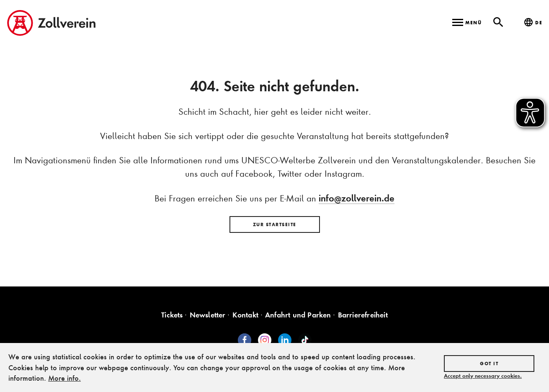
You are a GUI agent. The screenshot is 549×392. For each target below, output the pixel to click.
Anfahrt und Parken (298, 315)
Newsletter (208, 315)
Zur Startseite (275, 224)
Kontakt (245, 315)
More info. (64, 378)
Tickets (172, 315)
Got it (489, 364)
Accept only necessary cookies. (483, 376)
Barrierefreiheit (363, 315)
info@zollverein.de (357, 198)
